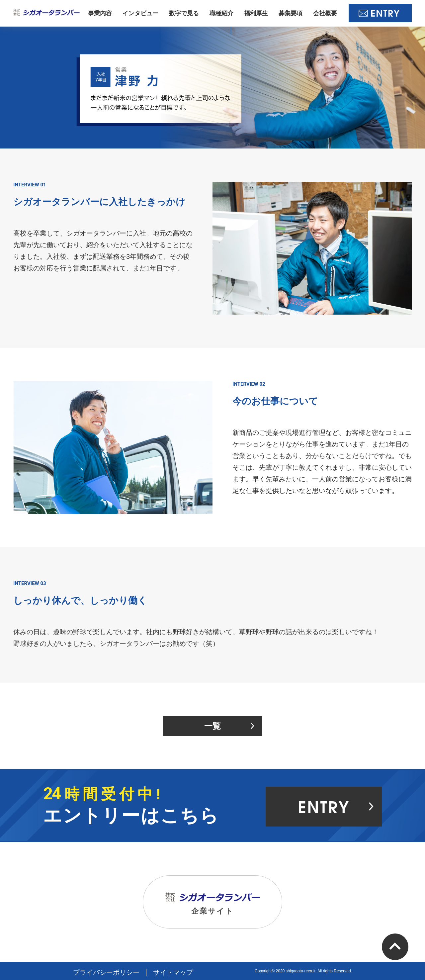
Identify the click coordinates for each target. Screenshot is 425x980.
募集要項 (291, 13)
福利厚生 (256, 13)
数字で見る (184, 13)
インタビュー (140, 13)
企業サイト (213, 904)
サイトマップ (173, 972)
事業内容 (100, 13)
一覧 (212, 726)
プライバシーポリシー (106, 972)
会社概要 (325, 13)
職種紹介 (221, 13)
